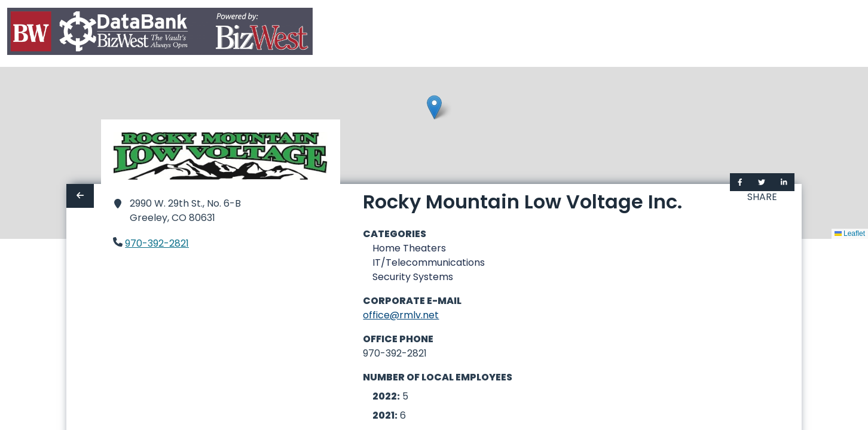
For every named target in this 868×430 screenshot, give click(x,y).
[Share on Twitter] (762, 182)
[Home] (160, 34)
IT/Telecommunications (429, 262)
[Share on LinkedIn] (784, 182)
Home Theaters (409, 248)
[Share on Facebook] (740, 182)
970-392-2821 (157, 243)
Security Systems (413, 277)
